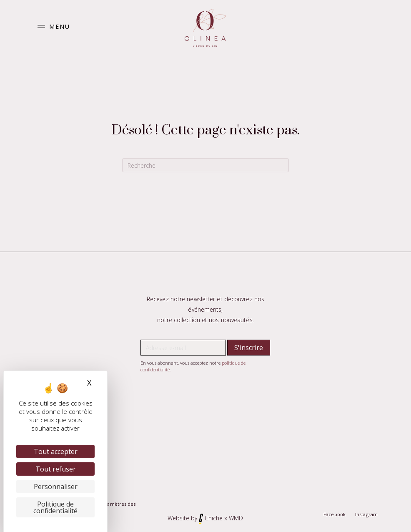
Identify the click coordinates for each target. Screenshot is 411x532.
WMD (236, 518)
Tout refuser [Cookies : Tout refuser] (56, 469)
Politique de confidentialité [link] (55, 507)
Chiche (214, 518)
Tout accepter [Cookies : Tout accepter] (56, 451)
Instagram (366, 514)
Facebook (335, 514)
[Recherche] (205, 165)
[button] (52, 26)
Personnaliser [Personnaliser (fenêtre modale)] (56, 487)
